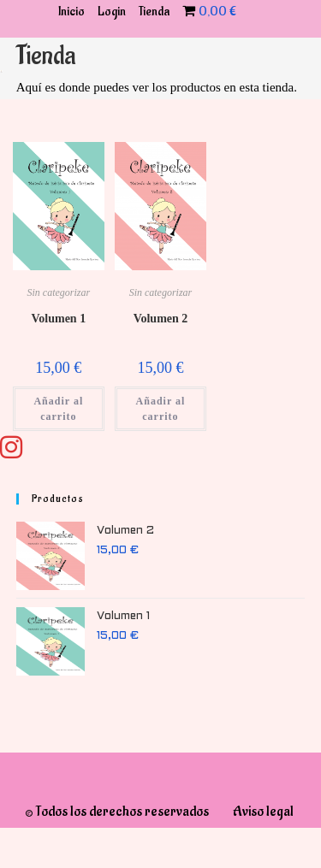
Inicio (71, 12)
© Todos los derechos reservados (117, 812)
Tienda (154, 12)
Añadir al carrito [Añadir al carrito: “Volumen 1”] (58, 409)
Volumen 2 (161, 319)
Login (112, 12)
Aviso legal (263, 812)
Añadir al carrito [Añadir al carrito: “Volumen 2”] (161, 409)
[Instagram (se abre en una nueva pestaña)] (37, 447)
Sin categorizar (58, 292)
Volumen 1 (58, 319)
